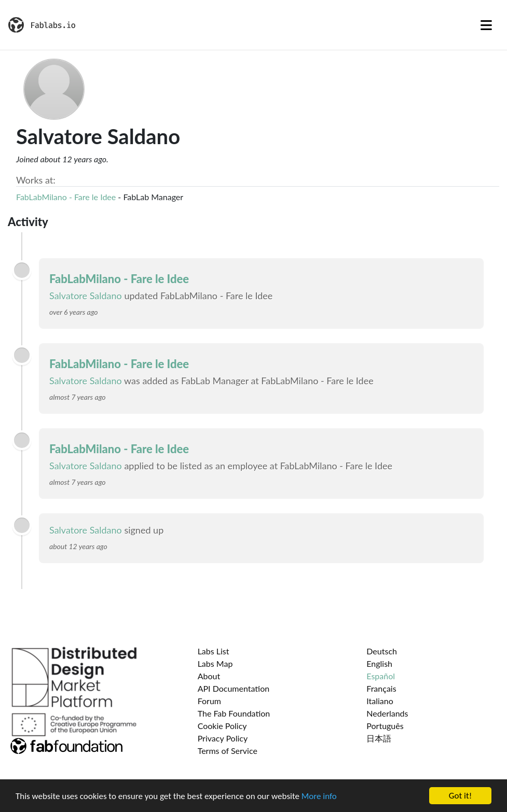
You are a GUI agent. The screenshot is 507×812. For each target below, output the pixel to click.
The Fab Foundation (234, 713)
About (209, 676)
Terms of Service (228, 751)
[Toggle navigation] (486, 25)
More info (319, 796)
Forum (209, 701)
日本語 (379, 738)
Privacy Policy (223, 738)
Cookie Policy (222, 726)
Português (385, 726)
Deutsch (382, 651)
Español (381, 676)
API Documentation (234, 688)
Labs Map (215, 663)
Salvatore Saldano (86, 296)
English (379, 663)
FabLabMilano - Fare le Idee (66, 197)
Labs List (214, 651)
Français (381, 688)
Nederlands (387, 713)
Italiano (380, 701)
